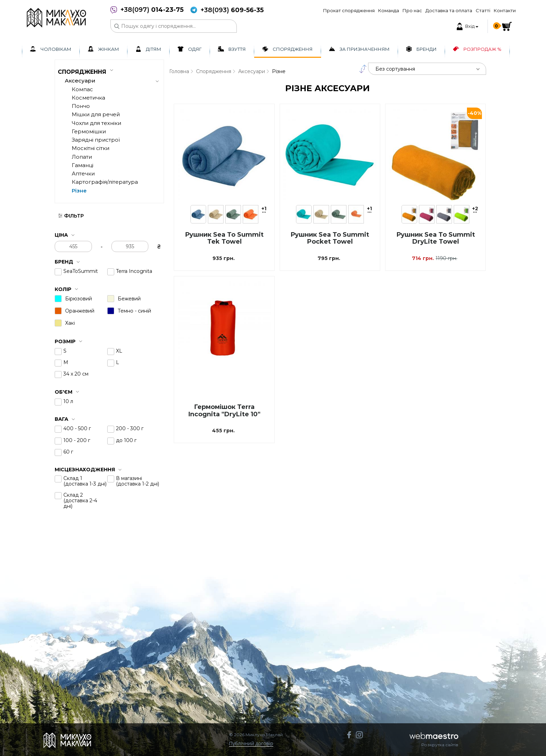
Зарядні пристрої (96, 140)
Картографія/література (105, 182)
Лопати (82, 157)
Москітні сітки (91, 148)
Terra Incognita (134, 271)
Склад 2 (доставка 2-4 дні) (80, 501)
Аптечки (83, 174)
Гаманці (83, 165)
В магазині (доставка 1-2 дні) (138, 481)
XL (119, 351)
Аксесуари (252, 71)
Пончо (81, 106)
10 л (68, 401)
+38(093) (232, 10)
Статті (483, 10)
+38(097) (152, 10)
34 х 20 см (76, 374)
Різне (79, 191)
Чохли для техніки (96, 123)
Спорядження (214, 71)
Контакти (505, 10)
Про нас (412, 10)
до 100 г (126, 440)
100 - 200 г (77, 440)
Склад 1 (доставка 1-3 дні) (85, 481)
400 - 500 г (77, 428)
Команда (389, 10)
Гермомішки (89, 131)
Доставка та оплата (449, 10)
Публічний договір (251, 744)
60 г (68, 452)
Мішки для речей (96, 114)
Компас (82, 89)
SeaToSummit (81, 271)
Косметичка (88, 98)
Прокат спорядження (349, 10)
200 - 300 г (130, 428)
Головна (179, 71)
